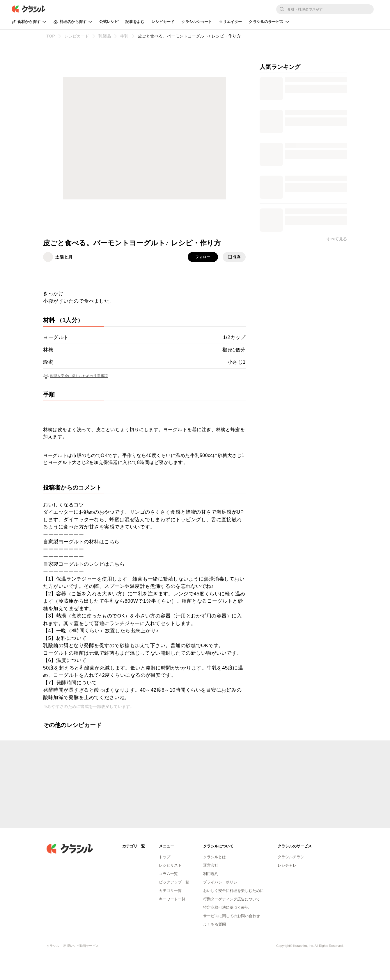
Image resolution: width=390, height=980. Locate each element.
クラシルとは (214, 857)
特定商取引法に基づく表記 (226, 907)
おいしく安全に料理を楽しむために (233, 891)
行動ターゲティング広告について (232, 899)
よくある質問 (214, 924)
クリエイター (231, 22)
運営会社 (211, 865)
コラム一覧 (168, 874)
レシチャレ (287, 865)
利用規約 (211, 874)
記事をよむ (135, 22)
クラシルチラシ (291, 857)
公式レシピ (109, 22)
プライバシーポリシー (222, 882)
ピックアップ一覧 (174, 882)
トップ (165, 857)
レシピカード (163, 22)
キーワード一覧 (172, 899)
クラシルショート (197, 22)
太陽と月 (64, 257)
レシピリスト (170, 865)
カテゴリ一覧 (170, 891)
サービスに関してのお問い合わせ (232, 916)
